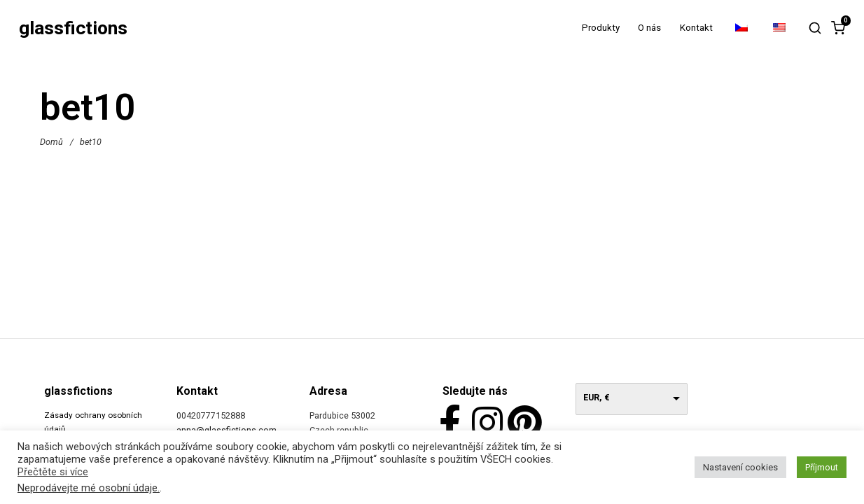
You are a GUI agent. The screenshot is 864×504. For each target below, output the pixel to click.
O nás (649, 28)
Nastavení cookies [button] (740, 467)
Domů (51, 141)
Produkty (601, 28)
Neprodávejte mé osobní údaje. (89, 488)
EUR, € (597, 397)
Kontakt (696, 28)
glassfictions (73, 28)
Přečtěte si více (53, 472)
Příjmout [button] (822, 467)
